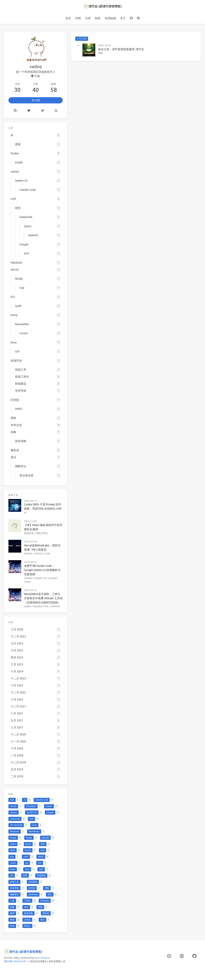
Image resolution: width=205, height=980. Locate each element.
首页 (68, 18)
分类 (88, 18)
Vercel (28, 553)
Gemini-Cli (40, 578)
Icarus (47, 958)
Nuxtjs (39, 553)
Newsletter (41, 606)
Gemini (28, 578)
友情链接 (110, 18)
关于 (123, 18)
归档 (78, 18)
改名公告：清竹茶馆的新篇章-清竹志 (121, 49)
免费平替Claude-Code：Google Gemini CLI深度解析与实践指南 (42, 570)
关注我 (36, 100)
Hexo (38, 958)
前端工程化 (42, 533)
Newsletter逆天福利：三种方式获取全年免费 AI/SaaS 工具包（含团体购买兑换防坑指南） (43, 598)
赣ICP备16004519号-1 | (17, 961)
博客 (100, 53)
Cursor (55, 606)
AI (25, 512)
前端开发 (29, 533)
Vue (48, 553)
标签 (98, 18)
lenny (28, 606)
